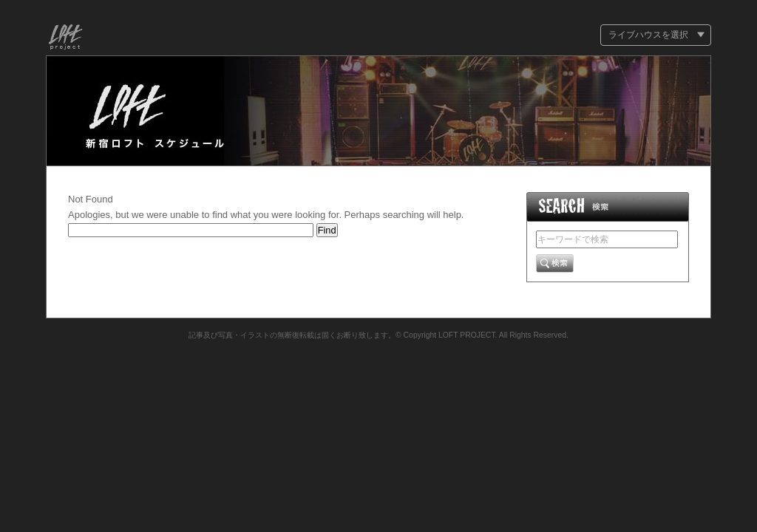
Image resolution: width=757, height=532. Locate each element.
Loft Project (66, 39)
